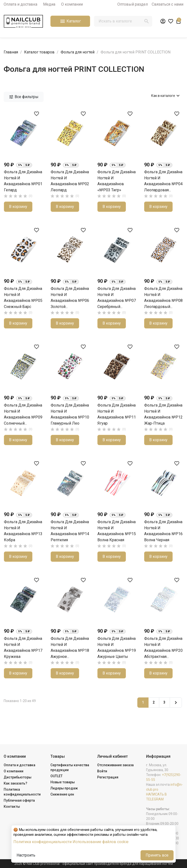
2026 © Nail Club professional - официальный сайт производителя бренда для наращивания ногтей (94, 864)
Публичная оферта (19, 800)
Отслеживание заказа (115, 765)
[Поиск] (123, 21)
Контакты (12, 807)
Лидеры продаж (64, 788)
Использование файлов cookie (101, 842)
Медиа (49, 4)
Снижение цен (62, 794)
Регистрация (108, 777)
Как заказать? (15, 783)
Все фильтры (24, 97)
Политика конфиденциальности (42, 842)
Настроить (26, 855)
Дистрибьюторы (18, 777)
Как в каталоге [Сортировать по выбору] (166, 96)
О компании (72, 4)
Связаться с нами (168, 4)
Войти (102, 771)
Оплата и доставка (20, 4)
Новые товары (63, 782)
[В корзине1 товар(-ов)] (178, 21)
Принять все (157, 855)
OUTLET (56, 776)
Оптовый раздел (133, 4)
